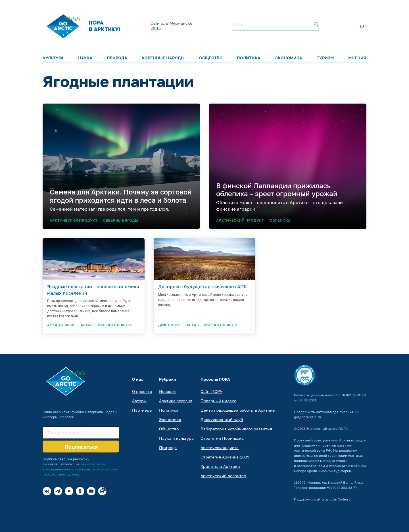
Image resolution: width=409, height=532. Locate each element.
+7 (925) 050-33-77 (342, 488)
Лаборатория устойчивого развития (236, 429)
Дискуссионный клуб (222, 419)
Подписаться (81, 447)
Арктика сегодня (176, 401)
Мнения (357, 58)
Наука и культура (176, 438)
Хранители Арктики (220, 466)
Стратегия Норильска (222, 438)
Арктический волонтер (223, 476)
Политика (249, 58)
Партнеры (142, 410)
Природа (117, 58)
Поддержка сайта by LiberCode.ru (322, 499)
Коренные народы (163, 58)
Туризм (325, 58)
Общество (211, 58)
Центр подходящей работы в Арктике (238, 410)
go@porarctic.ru (307, 417)
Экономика (289, 58)
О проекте (142, 391)
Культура (53, 58)
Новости (167, 391)
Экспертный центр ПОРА (327, 429)
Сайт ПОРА (211, 391)
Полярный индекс (218, 401)
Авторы (139, 401)
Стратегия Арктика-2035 (225, 457)
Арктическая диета (220, 448)
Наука (85, 58)
